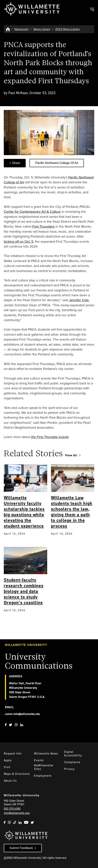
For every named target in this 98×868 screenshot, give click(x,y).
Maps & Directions (17, 774)
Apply (8, 760)
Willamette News (46, 753)
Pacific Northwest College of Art (57, 163)
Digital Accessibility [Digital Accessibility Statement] (73, 754)
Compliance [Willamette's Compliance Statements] (72, 762)
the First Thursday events (50, 437)
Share (16, 163)
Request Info (13, 753)
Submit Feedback (21, 848)
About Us (10, 781)
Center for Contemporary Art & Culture (32, 212)
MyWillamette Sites (44, 767)
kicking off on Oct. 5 (19, 242)
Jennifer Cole (79, 300)
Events (39, 760)
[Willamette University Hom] (8, 29)
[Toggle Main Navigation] (92, 10)
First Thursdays (43, 226)
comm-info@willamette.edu (22, 714)
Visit (7, 767)
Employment (43, 776)
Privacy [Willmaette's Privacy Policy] (69, 769)
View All (71, 455)
